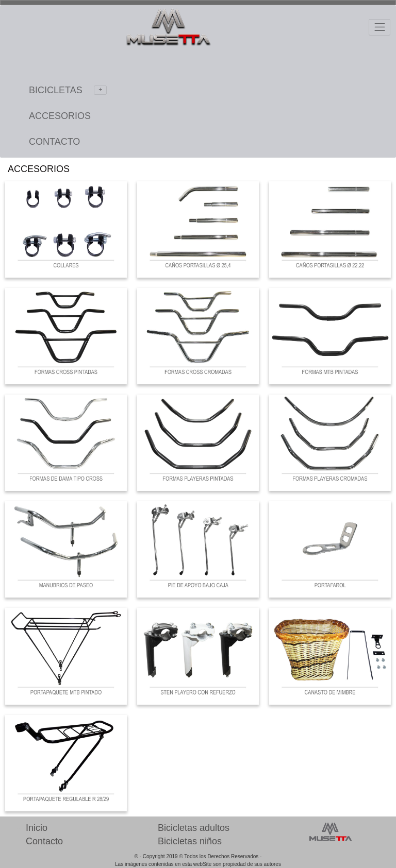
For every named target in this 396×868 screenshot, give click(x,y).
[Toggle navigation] (379, 27)
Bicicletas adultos (194, 828)
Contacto (44, 841)
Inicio (37, 828)
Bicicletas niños (190, 841)
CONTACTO (54, 142)
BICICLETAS (68, 90)
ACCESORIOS (60, 116)
